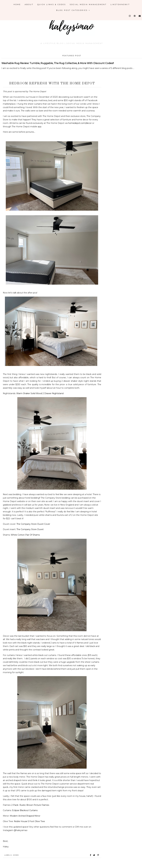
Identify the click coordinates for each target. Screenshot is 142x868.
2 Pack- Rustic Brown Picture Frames (30, 805)
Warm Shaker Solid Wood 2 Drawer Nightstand (40, 393)
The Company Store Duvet (30, 529)
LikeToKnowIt (120, 4)
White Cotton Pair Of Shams (25, 535)
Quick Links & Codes (52, 4)
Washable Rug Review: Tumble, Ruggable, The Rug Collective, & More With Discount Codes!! (58, 63)
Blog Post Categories (73, 10)
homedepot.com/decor (80, 123)
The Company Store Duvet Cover (33, 524)
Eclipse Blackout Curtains (25, 810)
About (29, 4)
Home (17, 4)
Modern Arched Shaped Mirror (25, 816)
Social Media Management (88, 4)
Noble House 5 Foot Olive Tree (29, 821)
